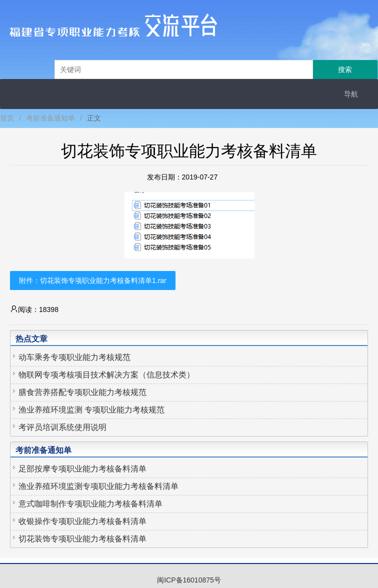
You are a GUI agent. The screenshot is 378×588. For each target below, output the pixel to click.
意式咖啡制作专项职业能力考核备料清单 (90, 504)
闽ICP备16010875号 (189, 580)
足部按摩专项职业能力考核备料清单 (82, 469)
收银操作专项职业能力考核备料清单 (82, 521)
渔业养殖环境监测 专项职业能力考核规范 (91, 410)
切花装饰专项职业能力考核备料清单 (82, 539)
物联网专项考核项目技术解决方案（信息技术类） (106, 375)
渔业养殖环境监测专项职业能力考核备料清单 (98, 486)
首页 (7, 118)
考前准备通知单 (50, 118)
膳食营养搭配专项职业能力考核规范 (82, 392)
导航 (351, 94)
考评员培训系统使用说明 (62, 427)
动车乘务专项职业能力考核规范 (74, 357)
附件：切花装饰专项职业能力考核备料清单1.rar (93, 280)
